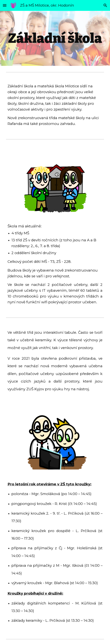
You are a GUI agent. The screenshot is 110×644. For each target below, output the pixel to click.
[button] (5, 5)
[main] (55, 38)
